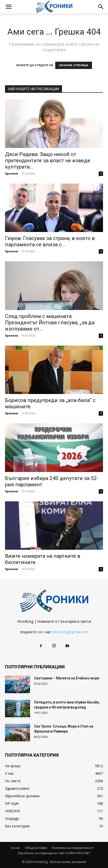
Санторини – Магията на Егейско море (67, 678)
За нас (15, 848)
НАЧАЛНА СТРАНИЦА (74, 65)
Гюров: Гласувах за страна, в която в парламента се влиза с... (50, 241)
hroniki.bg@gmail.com (70, 632)
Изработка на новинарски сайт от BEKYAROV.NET (54, 853)
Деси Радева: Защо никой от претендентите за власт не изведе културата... (48, 161)
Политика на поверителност (73, 848)
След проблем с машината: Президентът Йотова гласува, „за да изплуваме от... (50, 323)
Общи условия (36, 848)
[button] (8, 7)
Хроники (11, 173)
